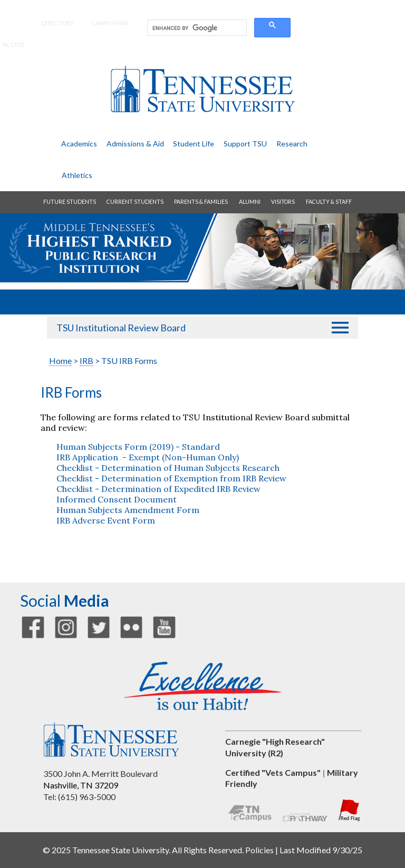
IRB (86, 361)
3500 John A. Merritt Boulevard (100, 773)
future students (70, 202)
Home (60, 361)
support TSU (245, 144)
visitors (283, 202)
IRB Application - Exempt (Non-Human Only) (148, 457)
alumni (250, 202)
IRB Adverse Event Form (106, 520)
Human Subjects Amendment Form (129, 510)
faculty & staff (329, 202)
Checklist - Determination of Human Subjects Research (168, 468)
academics (79, 144)
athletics (77, 175)
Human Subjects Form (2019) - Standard (138, 447)
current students (135, 202)
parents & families (201, 202)
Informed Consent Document (117, 499)
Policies (259, 850)
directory (58, 23)
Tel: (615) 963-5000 (79, 797)
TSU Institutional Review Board (121, 328)
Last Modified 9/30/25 (321, 850)
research (292, 144)
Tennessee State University (202, 89)
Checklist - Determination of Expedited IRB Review (158, 489)
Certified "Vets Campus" (273, 772)
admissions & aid (135, 144)
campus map (110, 23)
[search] (196, 28)
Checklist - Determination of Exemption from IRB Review (171, 478)
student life (194, 144)
